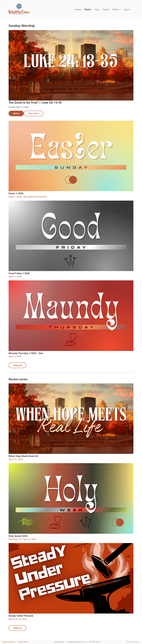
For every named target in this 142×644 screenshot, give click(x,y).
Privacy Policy (23, 642)
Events (106, 9)
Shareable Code (133, 642)
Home (78, 9)
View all (17, 365)
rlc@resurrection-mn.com (77, 642)
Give (97, 9)
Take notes (33, 113)
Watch (88, 9)
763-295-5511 (94, 642)
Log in (127, 9)
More (116, 9)
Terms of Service (9, 642)
